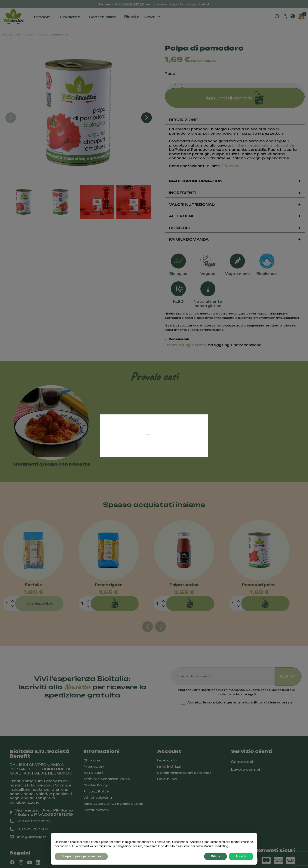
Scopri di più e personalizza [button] (81, 856)
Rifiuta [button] (216, 856)
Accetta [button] (241, 856)
